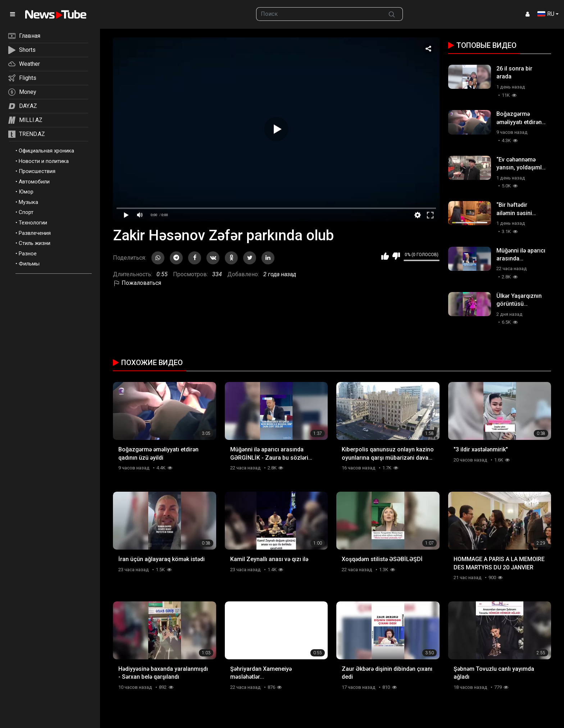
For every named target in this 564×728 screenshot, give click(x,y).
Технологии (33, 223)
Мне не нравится (396, 256)
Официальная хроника (46, 151)
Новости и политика (44, 161)
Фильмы (29, 264)
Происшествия (37, 171)
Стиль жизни (35, 243)
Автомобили (34, 182)
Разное (28, 254)
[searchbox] (319, 14)
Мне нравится (385, 256)
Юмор (26, 192)
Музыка (28, 202)
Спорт (26, 212)
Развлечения (35, 233)
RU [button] (546, 14)
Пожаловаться (137, 283)
